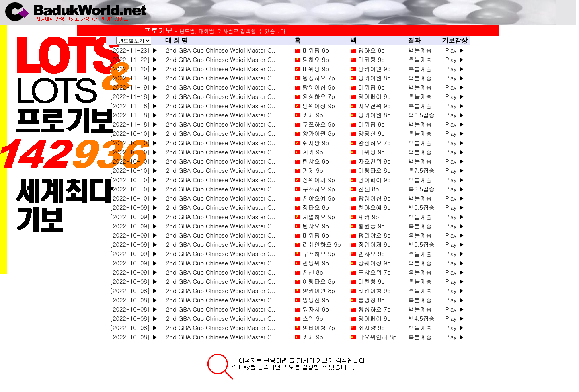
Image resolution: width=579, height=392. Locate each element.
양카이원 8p (375, 78)
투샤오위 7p (375, 272)
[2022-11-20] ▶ (134, 69)
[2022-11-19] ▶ (134, 78)
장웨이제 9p (319, 180)
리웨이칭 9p (375, 290)
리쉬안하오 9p (321, 244)
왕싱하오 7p (319, 78)
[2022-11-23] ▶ (134, 50)
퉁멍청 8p (372, 300)
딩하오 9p (372, 50)
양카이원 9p (375, 69)
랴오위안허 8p (377, 337)
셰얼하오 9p (319, 217)
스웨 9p (313, 318)
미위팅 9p (316, 50)
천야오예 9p (319, 198)
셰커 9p (313, 152)
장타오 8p (316, 207)
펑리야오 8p (375, 235)
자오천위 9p (375, 106)
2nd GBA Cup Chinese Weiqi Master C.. (219, 50)
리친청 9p (372, 281)
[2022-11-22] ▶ (134, 59)
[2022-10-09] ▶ (134, 207)
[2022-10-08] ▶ (134, 281)
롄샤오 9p (372, 253)
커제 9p (313, 115)
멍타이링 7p (319, 327)
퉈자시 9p (316, 309)
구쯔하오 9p (319, 124)
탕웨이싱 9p (319, 87)
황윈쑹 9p (372, 226)
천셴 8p (369, 189)
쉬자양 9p (316, 143)
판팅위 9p (316, 263)
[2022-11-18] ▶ (134, 96)
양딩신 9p (372, 133)
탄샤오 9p (316, 161)
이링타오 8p (375, 170)
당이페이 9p (375, 96)
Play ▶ (455, 50)
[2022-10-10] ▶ (134, 133)
